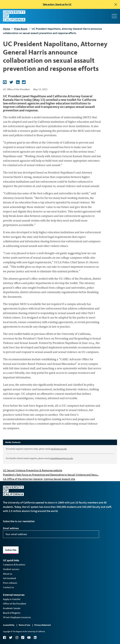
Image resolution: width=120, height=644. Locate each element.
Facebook (4, 637)
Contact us (8, 587)
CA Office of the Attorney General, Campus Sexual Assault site (39, 479)
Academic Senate (12, 608)
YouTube (29, 637)
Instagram (17, 637)
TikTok (23, 637)
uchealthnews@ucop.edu (61, 458)
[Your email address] (51, 534)
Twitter (11, 637)
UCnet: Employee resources (17, 617)
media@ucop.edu (59, 449)
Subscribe (11, 550)
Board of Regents (12, 613)
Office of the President (15, 604)
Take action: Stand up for (57, 4)
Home (6, 29)
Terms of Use (24, 625)
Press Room (21, 29)
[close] (116, 4)
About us (8, 574)
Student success (11, 569)
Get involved (9, 578)
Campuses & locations (14, 565)
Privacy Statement (43, 625)
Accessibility (9, 625)
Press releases (10, 583)
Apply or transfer (12, 599)
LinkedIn (35, 637)
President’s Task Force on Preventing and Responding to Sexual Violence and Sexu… (51, 475)
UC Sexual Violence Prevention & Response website (33, 470)
